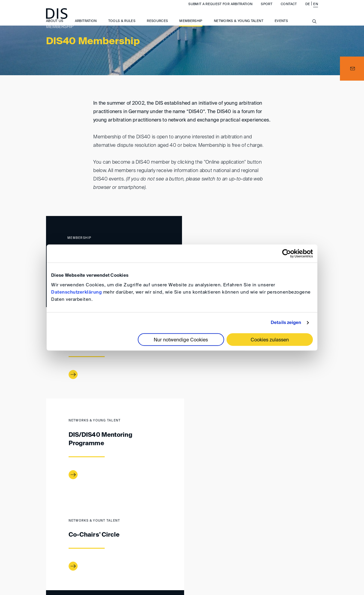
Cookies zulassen (270, 340)
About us (55, 27)
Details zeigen (286, 323)
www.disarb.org (48, 526)
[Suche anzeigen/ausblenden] (314, 31)
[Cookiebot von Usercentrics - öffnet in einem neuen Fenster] (287, 254)
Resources (157, 27)
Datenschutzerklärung (76, 292)
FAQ (309, 551)
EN (316, 10)
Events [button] (281, 27)
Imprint (172, 551)
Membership (191, 27)
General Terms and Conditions (229, 551)
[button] (352, 69)
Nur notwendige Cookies (181, 340)
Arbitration (86, 27)
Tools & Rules (122, 27)
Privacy (286, 551)
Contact (289, 10)
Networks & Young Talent (239, 27)
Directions (140, 551)
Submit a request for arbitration (220, 10)
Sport (267, 10)
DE (308, 10)
